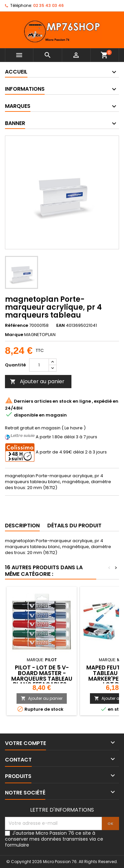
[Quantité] (39, 365)
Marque (14, 335)
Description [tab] (22, 526)
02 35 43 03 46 (48, 5)
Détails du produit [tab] (74, 526)
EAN (61, 325)
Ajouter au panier (37, 381)
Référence (17, 325)
